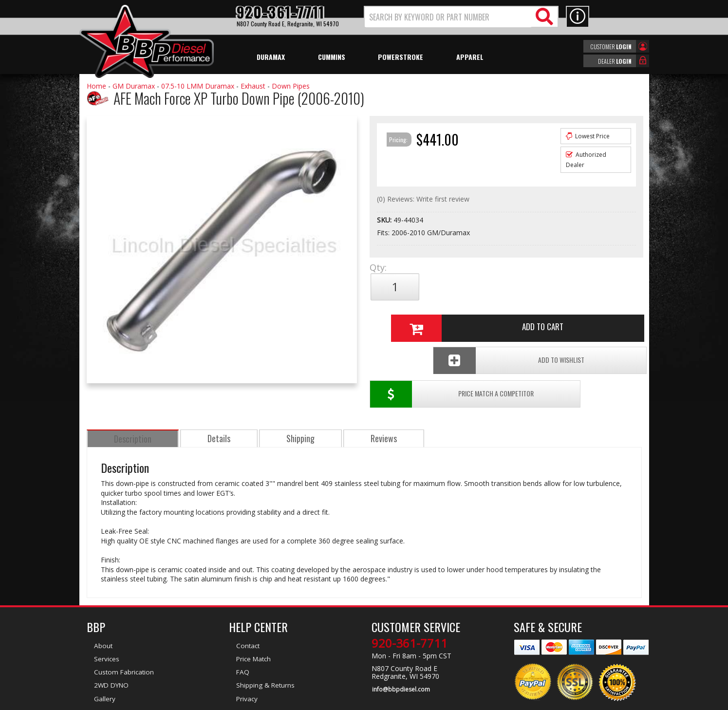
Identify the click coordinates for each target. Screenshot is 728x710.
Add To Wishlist (568, 319)
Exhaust (253, 86)
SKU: (385, 220)
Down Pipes (291, 86)
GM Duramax (134, 86)
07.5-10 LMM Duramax (198, 86)
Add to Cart (503, 287)
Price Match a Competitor (426, 319)
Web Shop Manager (451, 702)
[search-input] (448, 17)
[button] (461, 17)
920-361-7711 (410, 609)
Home (96, 86)
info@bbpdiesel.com (401, 655)
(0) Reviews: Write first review (423, 199)
